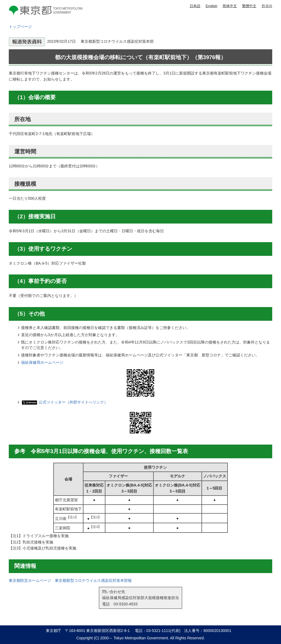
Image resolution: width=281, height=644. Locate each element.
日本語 (195, 6)
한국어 (267, 6)
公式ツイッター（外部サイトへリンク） (73, 402)
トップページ (20, 27)
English (211, 6)
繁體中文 (249, 6)
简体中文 (230, 6)
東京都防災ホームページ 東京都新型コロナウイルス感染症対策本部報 (70, 580)
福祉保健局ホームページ (42, 362)
